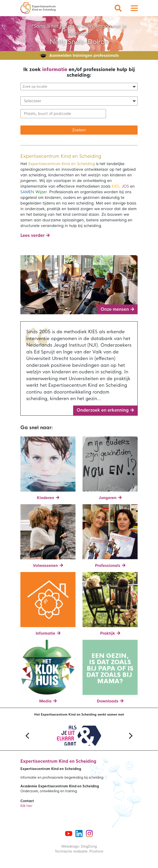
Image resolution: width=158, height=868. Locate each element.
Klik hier (26, 806)
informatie (55, 70)
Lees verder (32, 235)
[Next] (130, 736)
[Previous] (28, 736)
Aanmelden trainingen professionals (84, 55)
